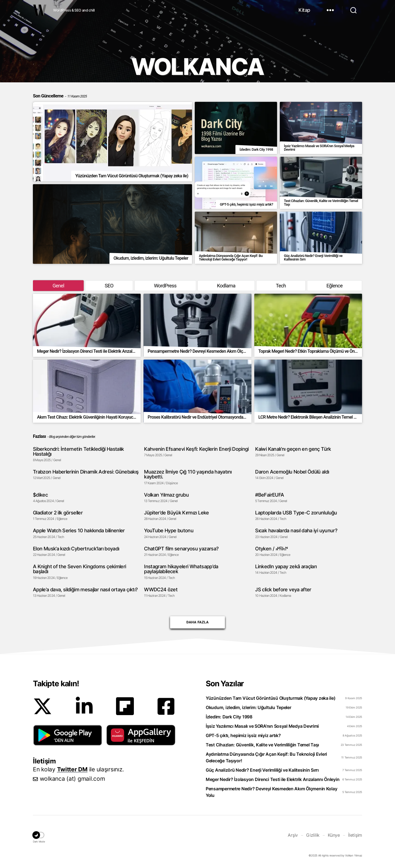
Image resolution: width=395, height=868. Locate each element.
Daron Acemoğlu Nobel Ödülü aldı (292, 472)
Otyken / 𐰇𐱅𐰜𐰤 (271, 548)
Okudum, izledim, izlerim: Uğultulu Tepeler (249, 707)
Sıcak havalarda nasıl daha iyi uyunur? (296, 530)
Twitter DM (72, 769)
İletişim (355, 835)
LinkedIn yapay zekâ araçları (286, 566)
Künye (334, 835)
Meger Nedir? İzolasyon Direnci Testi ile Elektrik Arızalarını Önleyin (273, 779)
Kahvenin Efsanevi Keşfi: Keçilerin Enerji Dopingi (196, 449)
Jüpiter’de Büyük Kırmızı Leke (176, 513)
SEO (109, 286)
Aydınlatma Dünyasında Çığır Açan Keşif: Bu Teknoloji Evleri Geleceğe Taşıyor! (266, 757)
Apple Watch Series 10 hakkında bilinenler (79, 530)
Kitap (304, 10)
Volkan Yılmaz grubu (166, 495)
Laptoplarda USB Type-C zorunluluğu (296, 513)
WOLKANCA (40, 10)
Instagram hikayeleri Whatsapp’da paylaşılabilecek (181, 569)
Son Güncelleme (60, 96)
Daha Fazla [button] (197, 620)
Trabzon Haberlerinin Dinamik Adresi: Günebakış (86, 472)
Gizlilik (313, 835)
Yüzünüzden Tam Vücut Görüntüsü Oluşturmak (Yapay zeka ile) (270, 698)
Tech (281, 286)
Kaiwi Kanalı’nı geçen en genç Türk (293, 449)
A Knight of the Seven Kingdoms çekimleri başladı (79, 569)
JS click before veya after (283, 589)
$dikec (40, 495)
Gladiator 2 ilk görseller (58, 513)
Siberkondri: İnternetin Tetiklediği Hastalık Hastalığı (78, 451)
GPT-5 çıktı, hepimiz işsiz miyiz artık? (243, 735)
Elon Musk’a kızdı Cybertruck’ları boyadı (76, 548)
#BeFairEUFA (270, 495)
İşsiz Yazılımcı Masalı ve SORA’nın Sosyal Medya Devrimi (262, 726)
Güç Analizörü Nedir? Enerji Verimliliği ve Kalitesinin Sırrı (262, 770)
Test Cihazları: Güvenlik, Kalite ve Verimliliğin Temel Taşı (262, 745)
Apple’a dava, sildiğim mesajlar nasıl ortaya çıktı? (85, 589)
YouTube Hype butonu (169, 530)
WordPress (165, 286)
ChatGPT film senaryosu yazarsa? (181, 548)
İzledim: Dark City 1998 (229, 717)
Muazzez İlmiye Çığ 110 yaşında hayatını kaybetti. (188, 474)
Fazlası (39, 436)
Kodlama (226, 286)
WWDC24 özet (161, 589)
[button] (68, 735)
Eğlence (335, 286)
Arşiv (293, 835)
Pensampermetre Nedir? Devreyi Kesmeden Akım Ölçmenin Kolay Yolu (271, 792)
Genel (58, 286)
